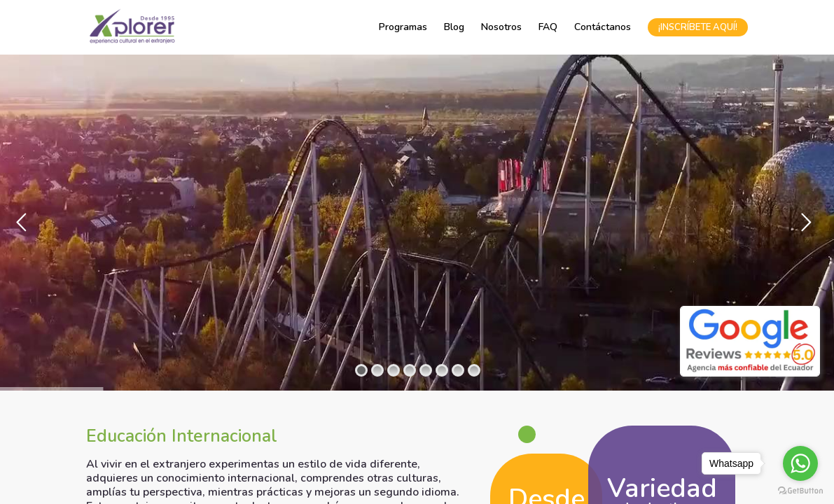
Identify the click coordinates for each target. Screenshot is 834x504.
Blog (454, 27)
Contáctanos (603, 27)
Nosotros (501, 27)
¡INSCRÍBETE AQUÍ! (698, 27)
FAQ (548, 27)
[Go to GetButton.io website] (800, 490)
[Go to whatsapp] (800, 463)
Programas (403, 27)
